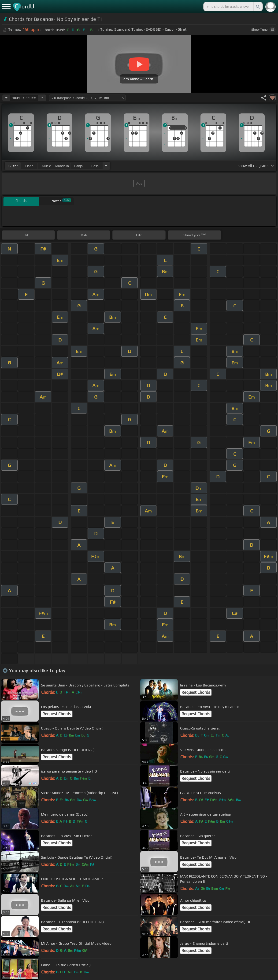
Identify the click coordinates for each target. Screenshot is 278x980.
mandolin (62, 166)
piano (29, 166)
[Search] (258, 7)
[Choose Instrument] (106, 166)
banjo (78, 166)
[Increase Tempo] (42, 98)
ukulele (46, 166)
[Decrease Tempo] (6, 98)
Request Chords (196, 692)
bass (95, 166)
